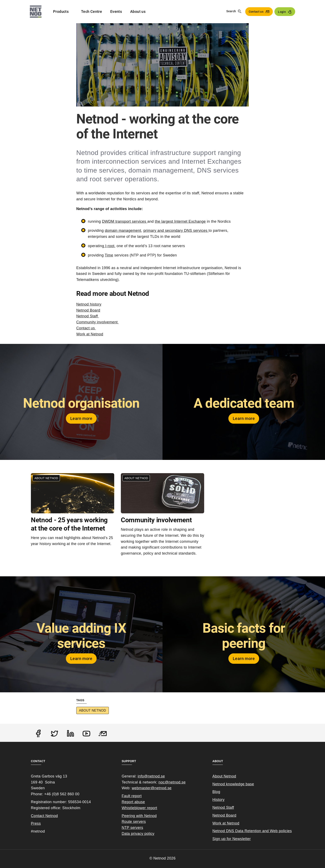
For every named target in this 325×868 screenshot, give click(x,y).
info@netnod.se (151, 776)
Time (109, 255)
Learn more (81, 418)
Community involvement (98, 322)
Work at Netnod (90, 334)
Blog (216, 792)
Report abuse (133, 802)
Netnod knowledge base (233, 784)
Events (116, 11)
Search (231, 11)
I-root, (110, 246)
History (219, 800)
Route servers (134, 822)
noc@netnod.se (172, 782)
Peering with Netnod (139, 816)
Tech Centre (92, 11)
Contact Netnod (44, 816)
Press (36, 823)
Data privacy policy (138, 834)
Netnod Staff (88, 316)
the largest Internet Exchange (180, 221)
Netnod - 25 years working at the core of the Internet (69, 524)
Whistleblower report (139, 808)
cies (288, 831)
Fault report (132, 796)
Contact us (256, 12)
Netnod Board (88, 310)
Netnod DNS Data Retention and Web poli (249, 831)
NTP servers (132, 828)
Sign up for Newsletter (232, 839)
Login (282, 12)
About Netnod (93, 710)
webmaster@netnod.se (152, 788)
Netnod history (89, 304)
